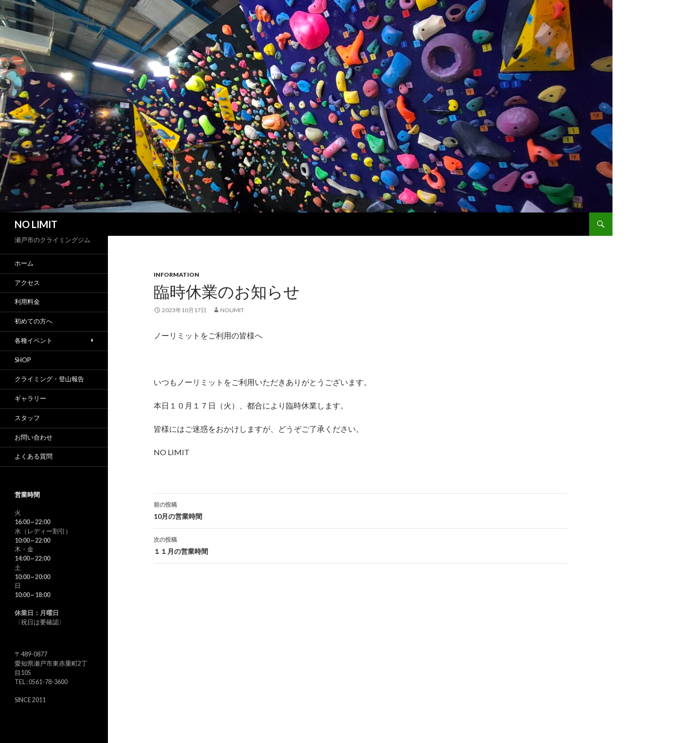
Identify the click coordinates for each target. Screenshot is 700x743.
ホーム (24, 263)
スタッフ (27, 418)
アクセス (27, 283)
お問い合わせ (34, 437)
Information (176, 274)
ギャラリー (30, 398)
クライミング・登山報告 (49, 379)
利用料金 (27, 302)
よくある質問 (34, 456)
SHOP (23, 360)
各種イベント (34, 341)
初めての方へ (34, 321)
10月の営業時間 (360, 510)
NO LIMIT (36, 224)
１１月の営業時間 (360, 545)
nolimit (232, 310)
